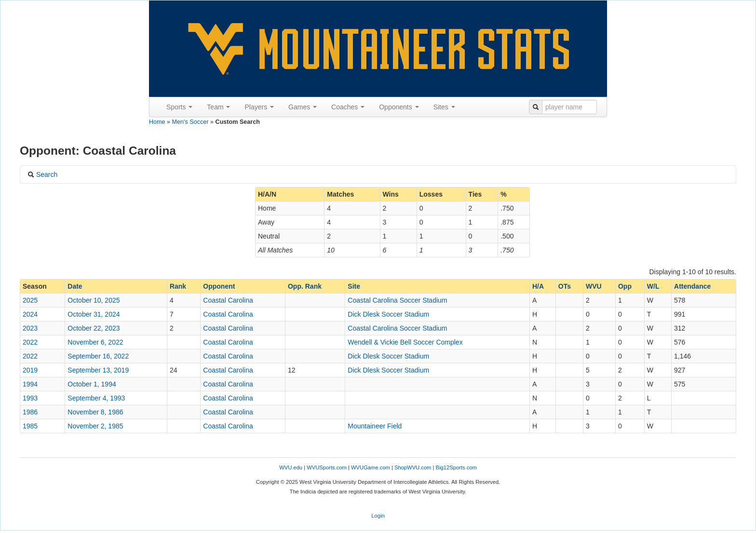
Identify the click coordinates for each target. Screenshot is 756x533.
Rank (178, 286)
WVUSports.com (327, 467)
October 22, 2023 (94, 328)
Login (378, 516)
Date (75, 286)
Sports (179, 107)
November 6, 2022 (95, 342)
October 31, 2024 (94, 314)
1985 (30, 426)
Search (42, 174)
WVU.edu (291, 467)
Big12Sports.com (456, 467)
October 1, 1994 (92, 384)
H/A (538, 286)
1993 (30, 398)
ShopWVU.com (413, 467)
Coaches (348, 107)
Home (157, 122)
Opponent (219, 286)
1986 (30, 412)
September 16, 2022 (98, 356)
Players (259, 107)
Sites (444, 107)
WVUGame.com (371, 467)
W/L (653, 286)
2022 (30, 342)
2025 (30, 300)
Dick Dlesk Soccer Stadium (388, 314)
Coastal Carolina (228, 300)
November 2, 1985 (95, 426)
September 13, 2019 (98, 370)
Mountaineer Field (375, 426)
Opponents (399, 107)
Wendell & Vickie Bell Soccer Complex (405, 342)
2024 (30, 314)
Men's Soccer (190, 122)
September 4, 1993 (96, 398)
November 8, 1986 (95, 412)
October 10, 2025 (94, 300)
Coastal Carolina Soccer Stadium (397, 300)
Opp (625, 286)
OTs (565, 286)
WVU (594, 286)
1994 (30, 384)
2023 (30, 328)
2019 (30, 370)
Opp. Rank (305, 286)
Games (303, 107)
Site (354, 286)
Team (218, 107)
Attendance (692, 286)
